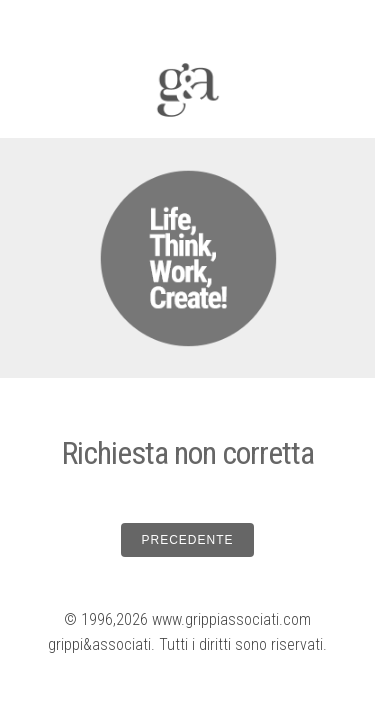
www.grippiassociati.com (231, 619)
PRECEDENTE (187, 540)
